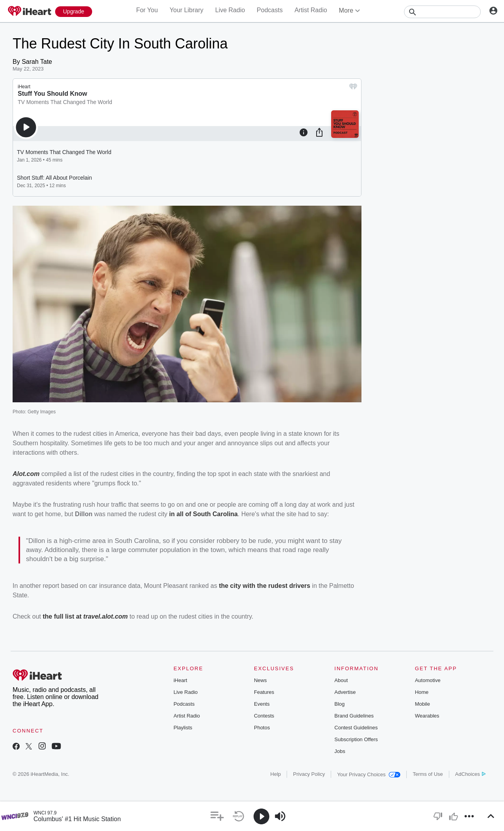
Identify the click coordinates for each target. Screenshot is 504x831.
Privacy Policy (309, 774)
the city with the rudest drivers (265, 586)
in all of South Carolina (204, 514)
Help (276, 774)
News (260, 680)
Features (264, 692)
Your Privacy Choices (369, 774)
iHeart (181, 680)
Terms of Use (428, 774)
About (341, 680)
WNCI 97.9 (45, 813)
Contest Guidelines (356, 728)
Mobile (422, 704)
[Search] (442, 12)
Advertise (345, 692)
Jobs (340, 751)
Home (422, 692)
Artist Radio (311, 10)
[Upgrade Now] (74, 12)
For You (147, 10)
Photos (262, 728)
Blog (339, 704)
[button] (217, 816)
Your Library (187, 10)
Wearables (427, 716)
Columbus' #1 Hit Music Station (77, 819)
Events (262, 704)
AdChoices (470, 774)
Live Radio (230, 10)
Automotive (428, 680)
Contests (264, 716)
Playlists (183, 728)
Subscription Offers (356, 739)
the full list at (63, 616)
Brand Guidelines (354, 716)
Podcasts (270, 10)
